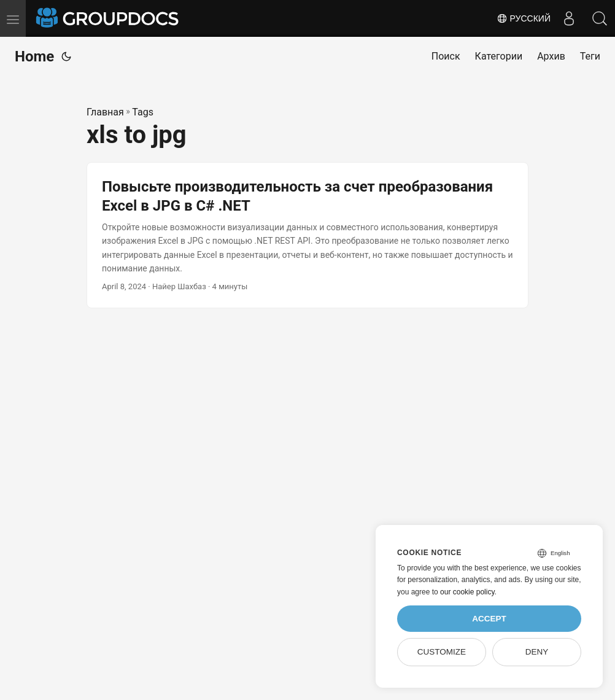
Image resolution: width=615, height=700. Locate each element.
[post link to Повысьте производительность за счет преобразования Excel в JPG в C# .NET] (307, 235)
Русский (524, 18)
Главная (105, 112)
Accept (489, 619)
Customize (442, 652)
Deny (537, 652)
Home (34, 56)
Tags (143, 112)
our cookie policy (467, 592)
